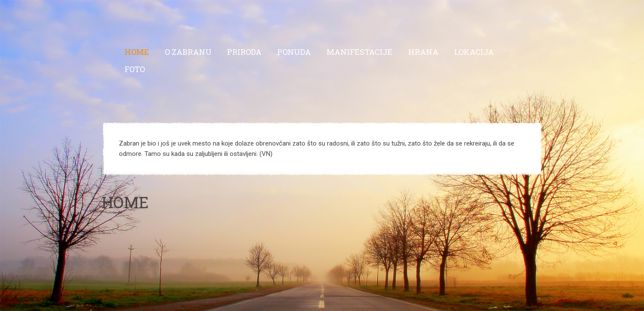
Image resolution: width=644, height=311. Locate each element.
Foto (135, 69)
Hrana (423, 52)
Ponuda (294, 52)
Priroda (244, 52)
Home (137, 52)
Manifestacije (360, 52)
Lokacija (474, 52)
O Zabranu (188, 52)
